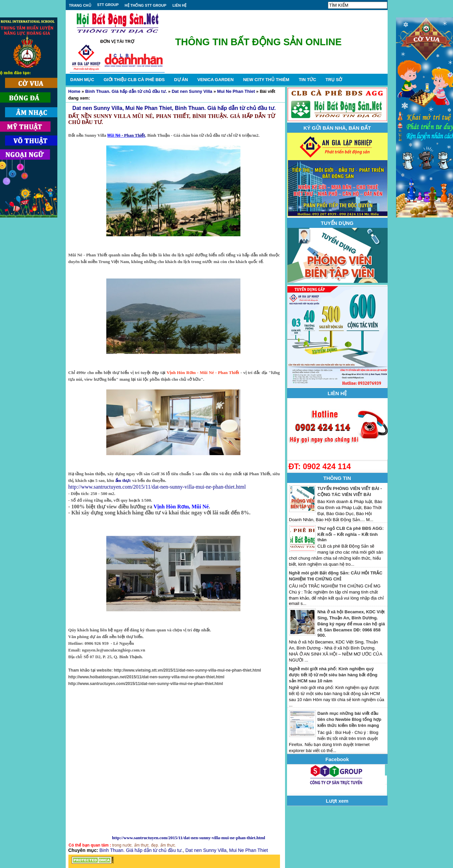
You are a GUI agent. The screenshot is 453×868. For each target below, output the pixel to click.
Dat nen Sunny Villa (192, 91)
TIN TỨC (307, 80)
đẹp (155, 845)
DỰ (181, 80)
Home (74, 91)
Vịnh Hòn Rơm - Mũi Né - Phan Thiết (203, 373)
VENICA (215, 80)
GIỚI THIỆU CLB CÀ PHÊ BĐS (134, 80)
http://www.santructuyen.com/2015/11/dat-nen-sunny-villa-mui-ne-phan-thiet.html (157, 487)
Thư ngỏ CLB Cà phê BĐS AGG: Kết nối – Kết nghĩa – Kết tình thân (351, 534)
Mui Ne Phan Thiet (236, 91)
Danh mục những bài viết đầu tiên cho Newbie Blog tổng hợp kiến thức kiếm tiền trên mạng (350, 719)
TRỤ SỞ (334, 80)
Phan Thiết (134, 135)
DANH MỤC (82, 80)
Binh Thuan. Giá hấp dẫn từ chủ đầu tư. (126, 91)
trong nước (122, 845)
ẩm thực (123, 480)
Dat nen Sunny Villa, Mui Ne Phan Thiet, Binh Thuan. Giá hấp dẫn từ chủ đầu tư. (174, 108)
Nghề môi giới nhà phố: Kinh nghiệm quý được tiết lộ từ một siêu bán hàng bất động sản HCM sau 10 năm (333, 675)
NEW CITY (266, 80)
